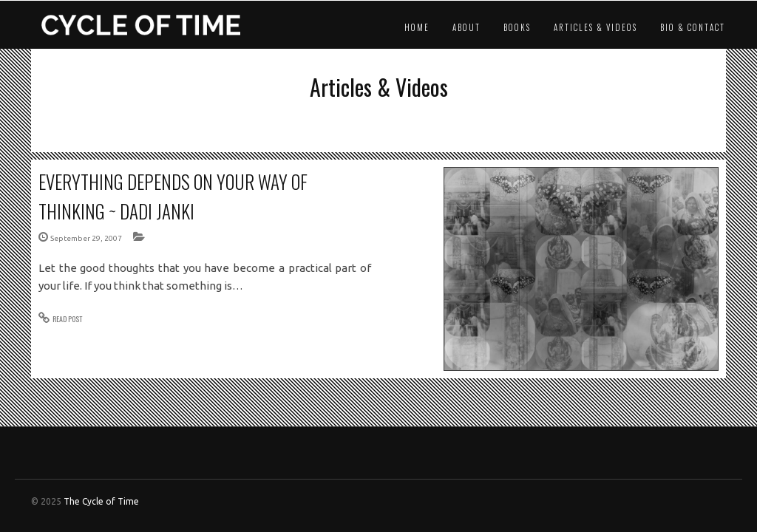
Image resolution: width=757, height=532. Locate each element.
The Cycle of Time (101, 501)
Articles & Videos (595, 27)
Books (517, 27)
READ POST (67, 319)
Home (417, 27)
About (466, 27)
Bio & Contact (693, 27)
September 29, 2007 (86, 238)
